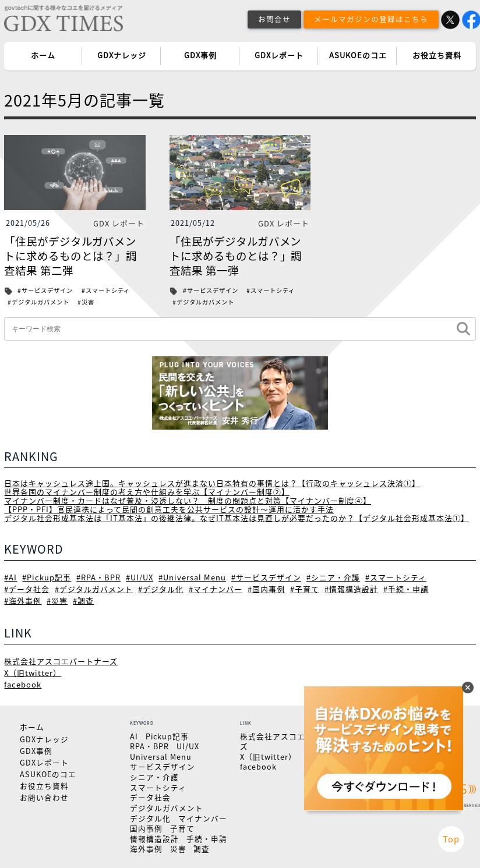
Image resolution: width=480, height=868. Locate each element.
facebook (22, 683)
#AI (10, 575)
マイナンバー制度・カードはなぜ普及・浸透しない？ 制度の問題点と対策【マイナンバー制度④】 (188, 500)
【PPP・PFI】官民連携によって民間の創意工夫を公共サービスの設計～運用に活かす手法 (169, 508)
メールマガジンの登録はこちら (371, 19)
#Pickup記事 (46, 575)
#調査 (83, 599)
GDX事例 (200, 56)
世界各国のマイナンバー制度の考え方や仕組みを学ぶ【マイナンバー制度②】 (147, 491)
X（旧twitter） (32, 672)
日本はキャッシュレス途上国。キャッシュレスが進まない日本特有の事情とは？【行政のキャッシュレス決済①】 (212, 482)
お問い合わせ (44, 796)
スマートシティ (158, 786)
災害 (178, 847)
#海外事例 (23, 599)
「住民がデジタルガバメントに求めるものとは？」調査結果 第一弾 (236, 256)
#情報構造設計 (351, 587)
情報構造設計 (154, 837)
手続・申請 (207, 837)
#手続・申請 (406, 587)
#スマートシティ (106, 290)
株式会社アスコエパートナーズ (61, 659)
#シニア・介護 (330, 575)
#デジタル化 (161, 587)
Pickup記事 (167, 734)
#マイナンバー (216, 587)
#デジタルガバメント (38, 302)
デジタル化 (150, 816)
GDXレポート (279, 56)
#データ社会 (27, 587)
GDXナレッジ (122, 56)
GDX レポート (119, 224)
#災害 (86, 302)
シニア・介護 (154, 776)
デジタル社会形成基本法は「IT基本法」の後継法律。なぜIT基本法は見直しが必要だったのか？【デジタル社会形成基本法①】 (236, 517)
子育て (182, 827)
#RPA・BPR (97, 575)
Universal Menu (161, 755)
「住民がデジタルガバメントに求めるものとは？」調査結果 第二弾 (70, 256)
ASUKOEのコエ (358, 56)
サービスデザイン (163, 765)
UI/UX (188, 745)
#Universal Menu (190, 575)
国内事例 (146, 827)
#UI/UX (138, 575)
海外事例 (146, 847)
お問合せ (274, 19)
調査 (202, 847)
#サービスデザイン (45, 290)
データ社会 (150, 796)
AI (134, 734)
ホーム (43, 56)
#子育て (305, 587)
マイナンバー (203, 816)
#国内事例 (266, 587)
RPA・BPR (149, 745)
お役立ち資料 (437, 56)
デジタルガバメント (167, 807)
